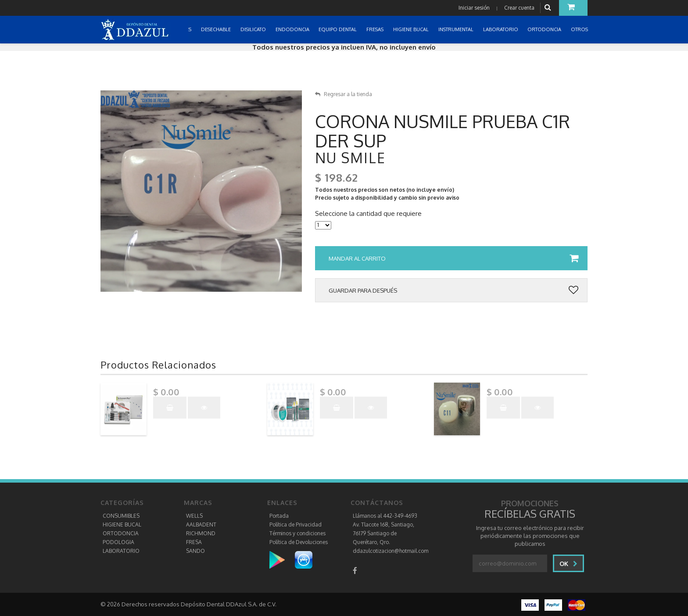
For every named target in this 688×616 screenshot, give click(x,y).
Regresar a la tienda (344, 94)
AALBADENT (201, 525)
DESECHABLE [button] (217, 29)
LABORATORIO (121, 551)
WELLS (194, 516)
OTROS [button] (580, 29)
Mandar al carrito (453, 258)
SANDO (195, 551)
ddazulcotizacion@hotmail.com (391, 551)
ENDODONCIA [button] (293, 29)
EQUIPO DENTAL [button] (338, 29)
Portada (279, 516)
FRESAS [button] (376, 29)
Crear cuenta (519, 8)
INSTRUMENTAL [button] (457, 29)
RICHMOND (201, 533)
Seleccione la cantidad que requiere (368, 214)
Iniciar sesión (474, 8)
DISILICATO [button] (254, 29)
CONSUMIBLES (121, 516)
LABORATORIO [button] (501, 29)
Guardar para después (453, 290)
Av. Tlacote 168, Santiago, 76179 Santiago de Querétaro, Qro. (383, 533)
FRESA (194, 542)
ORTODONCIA (121, 533)
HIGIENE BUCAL (122, 525)
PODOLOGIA (118, 542)
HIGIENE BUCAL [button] (412, 29)
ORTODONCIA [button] (545, 29)
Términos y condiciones (297, 533)
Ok (568, 564)
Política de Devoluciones (299, 542)
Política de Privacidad (296, 525)
